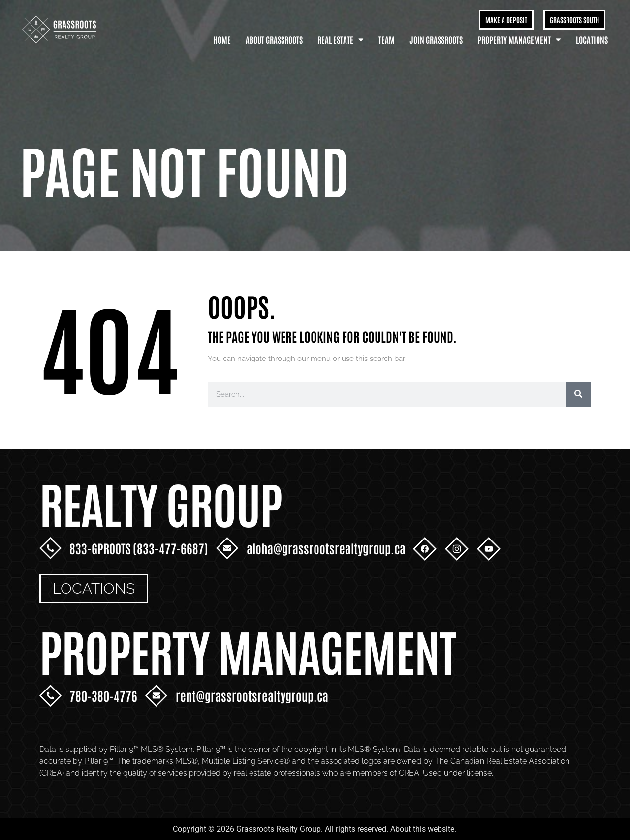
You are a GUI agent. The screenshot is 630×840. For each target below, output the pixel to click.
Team (387, 39)
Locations (592, 39)
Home (222, 39)
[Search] (578, 394)
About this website (422, 829)
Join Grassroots (436, 39)
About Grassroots (274, 39)
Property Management (519, 40)
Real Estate (341, 40)
